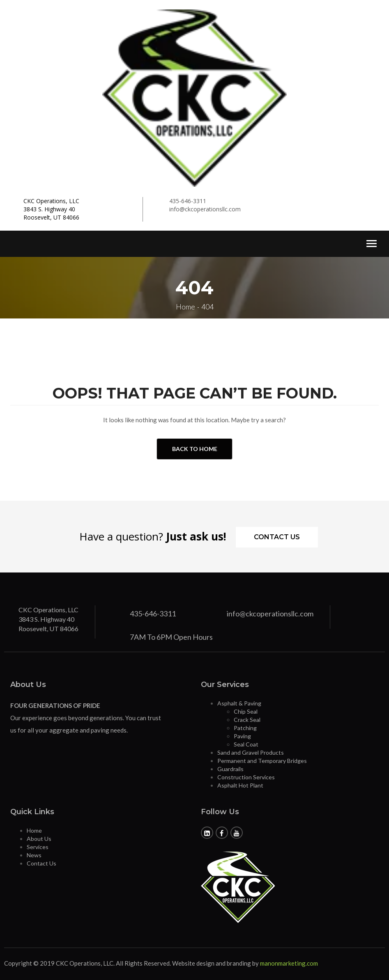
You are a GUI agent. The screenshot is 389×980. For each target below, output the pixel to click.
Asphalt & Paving (239, 703)
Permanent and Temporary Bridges (262, 761)
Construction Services (246, 777)
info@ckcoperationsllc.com (205, 209)
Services (38, 847)
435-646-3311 (188, 201)
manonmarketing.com (289, 963)
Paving (242, 736)
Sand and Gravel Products (251, 752)
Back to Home (195, 449)
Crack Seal (247, 720)
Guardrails (230, 769)
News (34, 855)
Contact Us (277, 537)
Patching (245, 728)
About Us (39, 839)
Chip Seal (246, 711)
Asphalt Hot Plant (240, 785)
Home (34, 830)
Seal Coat (246, 744)
